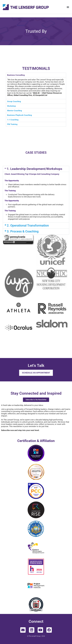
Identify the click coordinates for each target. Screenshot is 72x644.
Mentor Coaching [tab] (15, 111)
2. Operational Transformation (28, 225)
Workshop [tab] (12, 106)
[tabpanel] (36, 88)
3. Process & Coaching (23, 231)
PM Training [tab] (12, 124)
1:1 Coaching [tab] (13, 120)
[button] (68, 7)
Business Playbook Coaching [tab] (20, 115)
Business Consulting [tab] (16, 75)
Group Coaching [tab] (14, 101)
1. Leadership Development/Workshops (34, 169)
